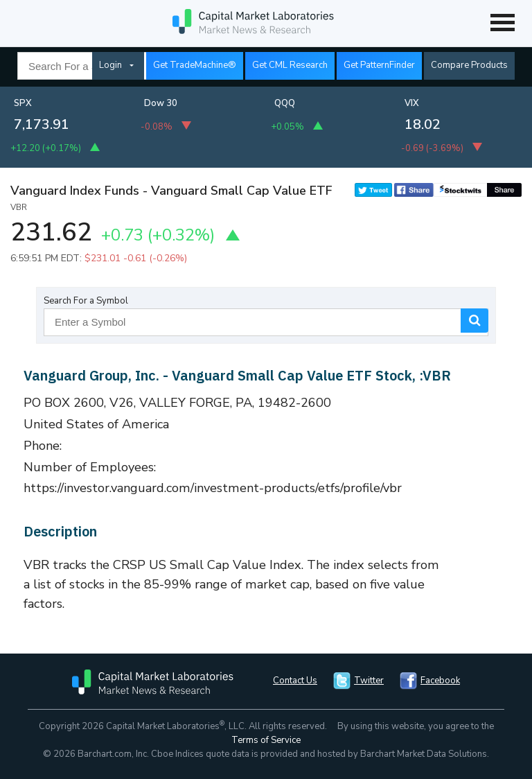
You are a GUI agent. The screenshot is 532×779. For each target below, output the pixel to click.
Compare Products (469, 65)
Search (475, 321)
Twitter (369, 681)
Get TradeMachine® (195, 65)
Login (110, 65)
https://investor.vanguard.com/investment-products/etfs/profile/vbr (213, 488)
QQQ (285, 103)
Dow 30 (161, 103)
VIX (412, 103)
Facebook (440, 681)
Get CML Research (290, 65)
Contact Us (295, 681)
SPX (23, 103)
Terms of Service (266, 740)
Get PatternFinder (379, 65)
